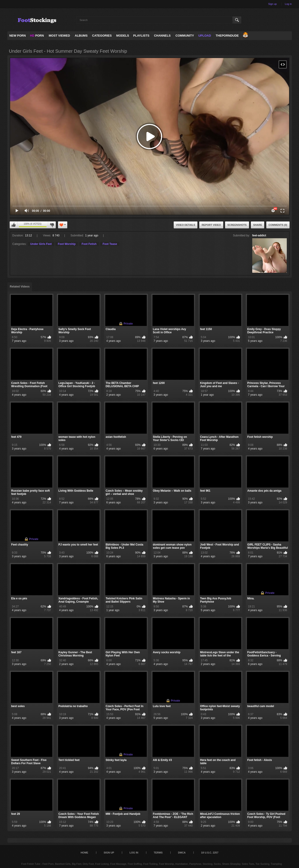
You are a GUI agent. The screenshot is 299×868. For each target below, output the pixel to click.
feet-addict (259, 235)
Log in (288, 4)
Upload (205, 36)
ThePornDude (227, 36)
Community (185, 36)
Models (123, 36)
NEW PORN (18, 36)
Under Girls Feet (41, 244)
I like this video (14, 225)
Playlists (141, 36)
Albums (81, 36)
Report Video (211, 225)
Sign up (272, 4)
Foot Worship (67, 244)
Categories (102, 36)
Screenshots (237, 225)
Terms (158, 853)
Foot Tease (110, 244)
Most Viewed (59, 36)
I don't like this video (52, 225)
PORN (37, 36)
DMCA (182, 853)
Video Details (186, 225)
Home (84, 853)
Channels (162, 36)
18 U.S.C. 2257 (210, 853)
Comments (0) (278, 225)
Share (258, 225)
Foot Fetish (89, 244)
